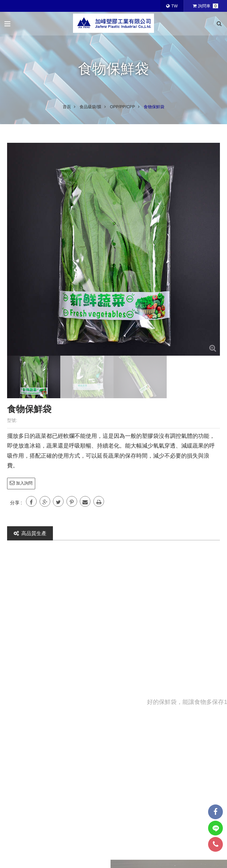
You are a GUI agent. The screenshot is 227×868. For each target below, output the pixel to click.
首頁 (67, 107)
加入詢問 (21, 483)
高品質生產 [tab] (30, 533)
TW (172, 6)
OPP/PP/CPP (123, 107)
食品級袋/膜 (90, 107)
